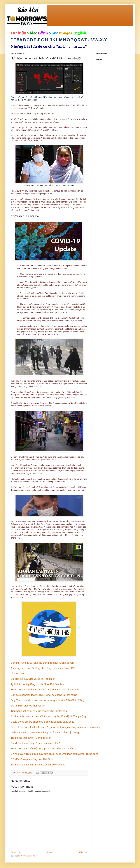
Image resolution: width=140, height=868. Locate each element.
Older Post (83, 852)
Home (50, 852)
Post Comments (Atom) (29, 856)
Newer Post (16, 852)
